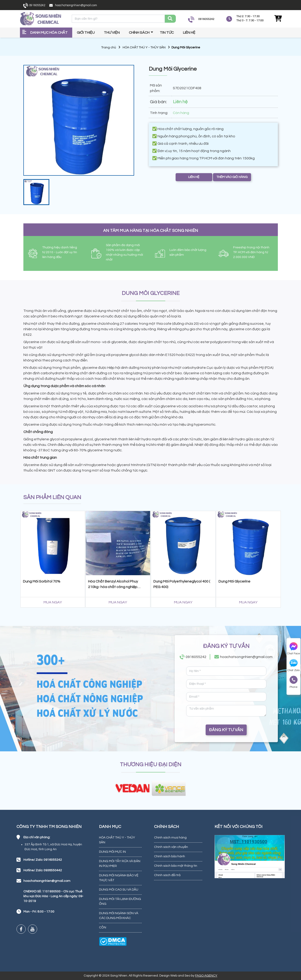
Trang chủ (109, 47)
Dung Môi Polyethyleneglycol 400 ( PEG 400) (182, 584)
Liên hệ (189, 33)
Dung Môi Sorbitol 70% (42, 581)
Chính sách (139, 33)
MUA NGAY (53, 602)
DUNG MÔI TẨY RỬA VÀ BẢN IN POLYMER (120, 864)
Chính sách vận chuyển (171, 847)
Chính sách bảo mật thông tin (176, 866)
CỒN (103, 927)
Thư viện (112, 33)
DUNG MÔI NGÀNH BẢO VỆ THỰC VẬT (119, 878)
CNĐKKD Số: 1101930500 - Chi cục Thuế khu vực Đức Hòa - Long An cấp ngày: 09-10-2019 (53, 896)
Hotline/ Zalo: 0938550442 (43, 870)
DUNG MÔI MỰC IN (112, 852)
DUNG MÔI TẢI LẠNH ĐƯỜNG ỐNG (120, 901)
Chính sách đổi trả (167, 875)
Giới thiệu (86, 33)
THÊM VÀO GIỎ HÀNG (232, 177)
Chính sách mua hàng (170, 838)
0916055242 (37, 5)
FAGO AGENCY (206, 976)
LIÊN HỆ (194, 177)
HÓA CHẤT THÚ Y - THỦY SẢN (144, 47)
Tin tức (167, 33)
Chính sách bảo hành (170, 856)
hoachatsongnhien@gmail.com (76, 5)
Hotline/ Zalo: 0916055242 (43, 860)
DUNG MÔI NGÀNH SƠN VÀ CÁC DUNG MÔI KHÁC (119, 916)
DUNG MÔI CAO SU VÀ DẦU (119, 890)
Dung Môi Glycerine (234, 581)
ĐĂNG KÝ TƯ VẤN (226, 730)
